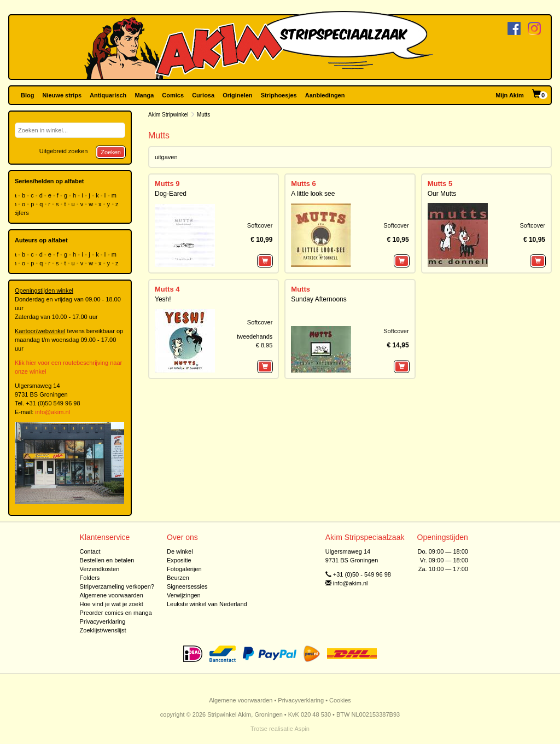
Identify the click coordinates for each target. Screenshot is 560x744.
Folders (90, 578)
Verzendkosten (100, 569)
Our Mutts (442, 194)
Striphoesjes (279, 95)
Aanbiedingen (325, 95)
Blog (27, 95)
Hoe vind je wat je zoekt (112, 604)
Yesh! (163, 299)
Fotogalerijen (184, 569)
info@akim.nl (52, 412)
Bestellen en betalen (107, 560)
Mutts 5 (440, 184)
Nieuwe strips (62, 95)
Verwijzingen (184, 595)
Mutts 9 (167, 184)
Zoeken (111, 152)
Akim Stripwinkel (168, 115)
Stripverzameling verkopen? (117, 586)
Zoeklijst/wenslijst (103, 630)
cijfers (22, 213)
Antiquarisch (108, 95)
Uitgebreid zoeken (64, 151)
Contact (90, 551)
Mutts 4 (167, 289)
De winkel (180, 551)
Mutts (301, 289)
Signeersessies (187, 586)
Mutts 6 (304, 184)
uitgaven (166, 157)
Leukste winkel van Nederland (207, 604)
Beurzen (178, 578)
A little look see (313, 194)
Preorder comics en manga (116, 613)
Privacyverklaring (103, 621)
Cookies (340, 700)
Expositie (179, 560)
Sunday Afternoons (319, 299)
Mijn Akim (510, 95)
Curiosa (203, 95)
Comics (173, 95)
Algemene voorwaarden (112, 595)
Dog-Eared (171, 194)
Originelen (237, 95)
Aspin (302, 729)
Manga (144, 95)
